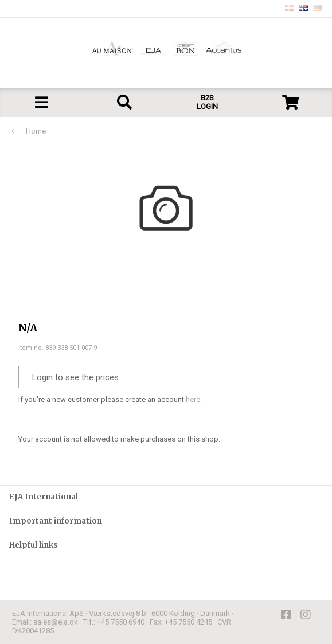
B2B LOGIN (207, 102)
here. (194, 399)
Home (36, 131)
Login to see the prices (75, 377)
